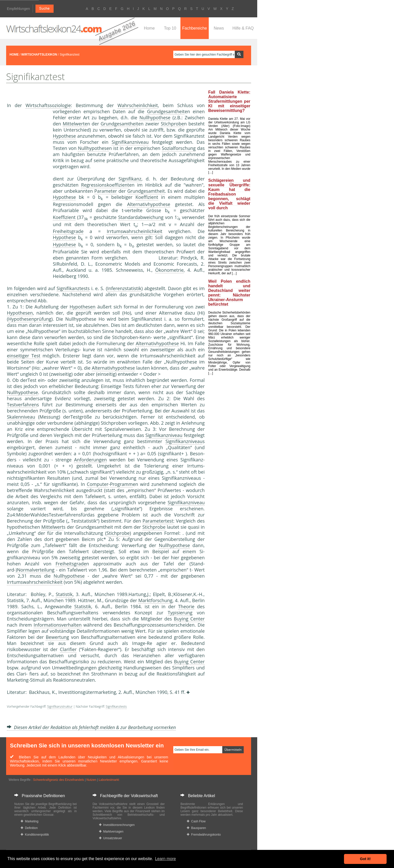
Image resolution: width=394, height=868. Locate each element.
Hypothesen (83, 307)
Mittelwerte (75, 124)
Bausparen (196, 828)
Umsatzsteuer (111, 838)
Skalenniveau (21, 417)
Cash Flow (196, 821)
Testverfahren (22, 405)
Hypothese (64, 136)
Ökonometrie (169, 270)
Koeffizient (147, 197)
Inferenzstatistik (124, 288)
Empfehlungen (18, 9)
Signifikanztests (73, 288)
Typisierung (180, 613)
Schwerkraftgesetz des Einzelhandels (59, 780)
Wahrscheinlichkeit (138, 105)
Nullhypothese (155, 118)
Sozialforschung (179, 148)
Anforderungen (90, 460)
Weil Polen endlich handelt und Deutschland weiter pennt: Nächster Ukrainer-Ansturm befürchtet (229, 293)
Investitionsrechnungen (117, 825)
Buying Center (189, 619)
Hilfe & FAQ (243, 28)
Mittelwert (52, 527)
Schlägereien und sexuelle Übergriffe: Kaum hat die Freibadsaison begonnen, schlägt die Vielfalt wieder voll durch (229, 194)
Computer (98, 484)
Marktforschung (155, 600)
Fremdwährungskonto (204, 835)
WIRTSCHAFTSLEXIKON (39, 55)
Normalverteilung (36, 570)
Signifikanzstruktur (60, 707)
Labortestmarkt (109, 780)
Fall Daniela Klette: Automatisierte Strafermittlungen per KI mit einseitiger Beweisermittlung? (229, 101)
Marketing (29, 821)
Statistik (64, 594)
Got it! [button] (365, 859)
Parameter (106, 191)
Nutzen (91, 780)
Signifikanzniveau (130, 142)
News (219, 28)
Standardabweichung (141, 217)
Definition (29, 828)
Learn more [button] (165, 859)
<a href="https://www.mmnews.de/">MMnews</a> (27, 193)
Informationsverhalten (58, 625)
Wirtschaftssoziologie (48, 105)
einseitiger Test (24, 356)
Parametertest (158, 521)
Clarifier (68, 649)
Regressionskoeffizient (105, 185)
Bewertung (57, 637)
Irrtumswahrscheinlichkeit (134, 231)
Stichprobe (172, 124)
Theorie (186, 606)
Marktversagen (111, 832)
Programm (121, 484)
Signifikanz (130, 179)
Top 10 (170, 28)
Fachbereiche (195, 28)
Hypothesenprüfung (30, 319)
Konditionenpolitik (35, 835)
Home (149, 28)
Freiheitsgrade (68, 231)
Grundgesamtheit (166, 111)
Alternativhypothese (149, 204)
